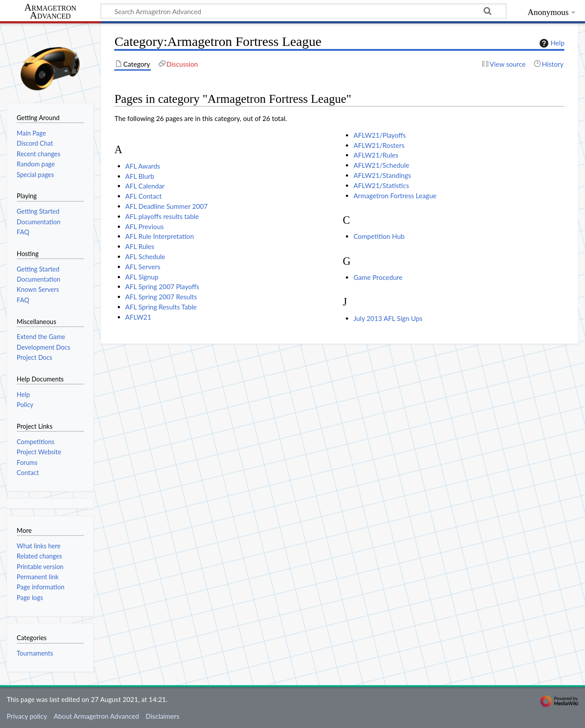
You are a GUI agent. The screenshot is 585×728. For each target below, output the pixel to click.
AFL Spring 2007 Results (161, 297)
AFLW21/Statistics (381, 185)
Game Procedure (378, 277)
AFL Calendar (145, 186)
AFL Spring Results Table (161, 307)
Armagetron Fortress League (395, 196)
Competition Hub (379, 236)
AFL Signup (142, 277)
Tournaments (35, 653)
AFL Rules (140, 246)
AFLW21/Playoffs (380, 135)
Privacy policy (27, 716)
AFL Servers (143, 267)
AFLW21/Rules (376, 155)
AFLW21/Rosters (379, 145)
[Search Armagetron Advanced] (304, 11)
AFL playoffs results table (162, 216)
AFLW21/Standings (382, 175)
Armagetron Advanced (50, 12)
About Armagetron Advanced (96, 716)
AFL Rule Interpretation (160, 236)
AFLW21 (138, 317)
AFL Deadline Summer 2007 (167, 206)
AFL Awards (143, 166)
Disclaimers (162, 716)
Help (551, 43)
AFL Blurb (140, 176)
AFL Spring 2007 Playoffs (162, 287)
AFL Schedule (145, 256)
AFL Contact (144, 196)
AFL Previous (144, 226)
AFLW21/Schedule (381, 165)
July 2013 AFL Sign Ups (388, 318)
